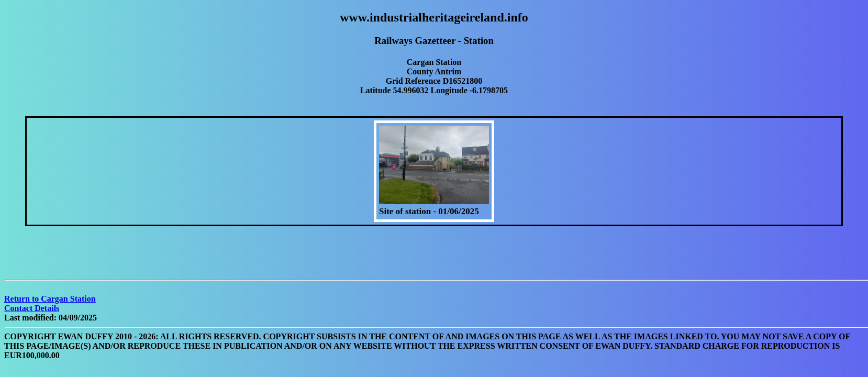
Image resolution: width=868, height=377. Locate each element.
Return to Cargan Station (50, 299)
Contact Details (32, 308)
